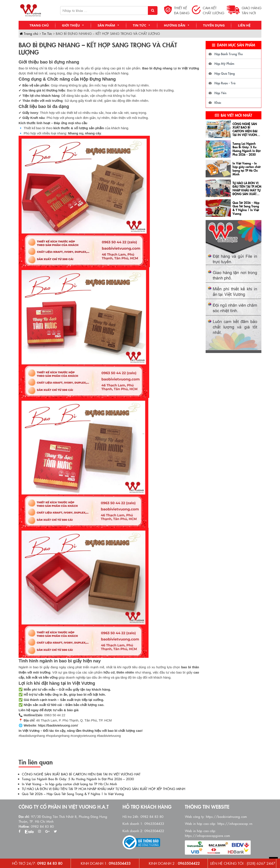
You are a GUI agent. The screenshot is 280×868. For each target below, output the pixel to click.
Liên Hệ (244, 25)
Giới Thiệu (73, 25)
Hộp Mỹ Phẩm (224, 63)
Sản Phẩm (109, 25)
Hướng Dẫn (177, 25)
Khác (218, 102)
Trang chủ (39, 25)
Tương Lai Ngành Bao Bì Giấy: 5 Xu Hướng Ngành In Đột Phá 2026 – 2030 (78, 779)
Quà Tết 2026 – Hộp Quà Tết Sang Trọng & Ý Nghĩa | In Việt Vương (73, 794)
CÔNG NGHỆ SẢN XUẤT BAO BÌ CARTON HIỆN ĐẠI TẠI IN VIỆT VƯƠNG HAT (81, 774)
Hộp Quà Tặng (225, 73)
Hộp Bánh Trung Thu (229, 54)
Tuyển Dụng (214, 25)
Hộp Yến (220, 93)
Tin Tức (142, 25)
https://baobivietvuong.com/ (58, 725)
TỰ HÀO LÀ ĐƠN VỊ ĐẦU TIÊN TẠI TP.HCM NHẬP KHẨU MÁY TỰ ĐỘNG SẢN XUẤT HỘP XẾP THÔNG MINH (104, 789)
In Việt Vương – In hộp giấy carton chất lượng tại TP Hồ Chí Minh (69, 784)
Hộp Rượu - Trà (225, 83)
